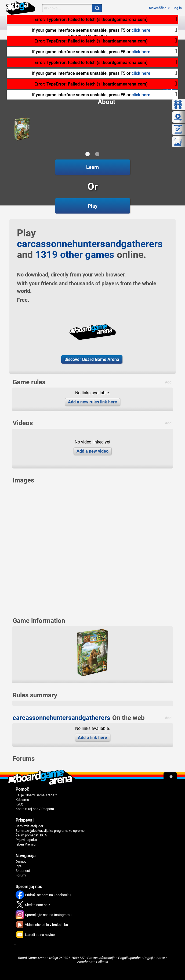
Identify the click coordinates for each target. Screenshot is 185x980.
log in (178, 8)
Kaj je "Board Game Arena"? (36, 795)
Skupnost (23, 871)
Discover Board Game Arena (92, 359)
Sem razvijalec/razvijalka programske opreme (50, 831)
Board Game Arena (32, 958)
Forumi (21, 875)
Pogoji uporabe (129, 958)
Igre (19, 866)
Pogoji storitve (154, 958)
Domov (21, 862)
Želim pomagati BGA (31, 835)
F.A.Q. (20, 804)
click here (141, 30)
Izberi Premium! (27, 844)
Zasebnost (85, 962)
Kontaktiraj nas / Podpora (35, 809)
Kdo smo (22, 800)
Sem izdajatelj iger (29, 826)
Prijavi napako (26, 840)
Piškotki (102, 962)
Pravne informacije (101, 958)
